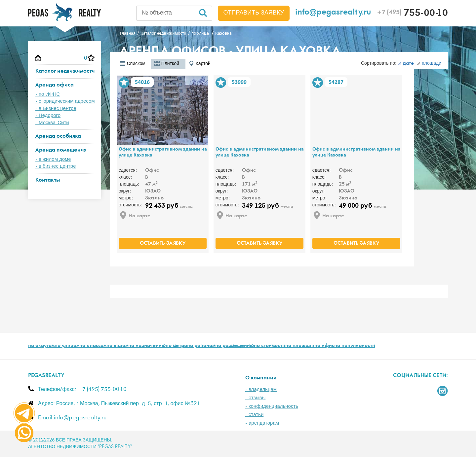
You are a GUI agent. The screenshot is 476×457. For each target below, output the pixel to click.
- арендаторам (262, 423)
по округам (41, 346)
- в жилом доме (53, 159)
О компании (261, 378)
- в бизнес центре (56, 166)
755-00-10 (412, 14)
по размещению (235, 346)
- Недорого (48, 115)
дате (406, 64)
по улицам (67, 346)
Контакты (48, 180)
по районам (201, 346)
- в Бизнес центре (56, 108)
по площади (300, 346)
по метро (176, 346)
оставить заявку (163, 244)
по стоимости (270, 346)
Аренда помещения (61, 150)
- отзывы (255, 398)
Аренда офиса (55, 85)
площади (429, 63)
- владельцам (261, 389)
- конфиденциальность (272, 406)
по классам (93, 346)
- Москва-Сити (52, 123)
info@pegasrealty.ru (333, 13)
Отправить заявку (254, 13)
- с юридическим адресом (65, 101)
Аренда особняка (58, 137)
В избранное (124, 83)
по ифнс (324, 346)
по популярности (355, 346)
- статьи (254, 415)
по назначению (147, 346)
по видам (117, 346)
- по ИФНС (48, 94)
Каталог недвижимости (65, 71)
